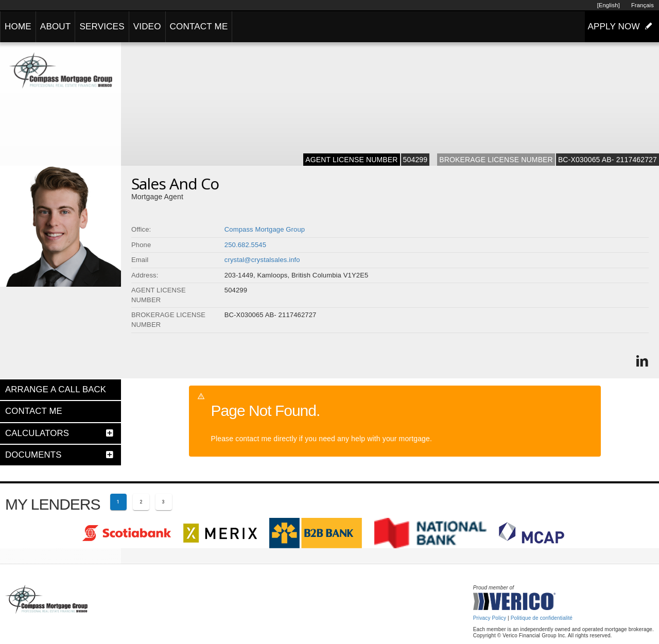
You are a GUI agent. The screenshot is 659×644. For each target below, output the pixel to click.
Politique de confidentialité (542, 618)
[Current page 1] (118, 502)
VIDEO (147, 27)
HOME (18, 27)
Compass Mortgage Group (265, 229)
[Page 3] (164, 502)
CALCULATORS (37, 433)
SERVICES (102, 27)
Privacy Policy (490, 618)
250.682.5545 (245, 245)
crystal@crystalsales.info (262, 260)
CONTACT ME (199, 27)
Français (643, 5)
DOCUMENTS (33, 455)
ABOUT (56, 27)
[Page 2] (141, 502)
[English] (609, 5)
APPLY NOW (622, 26)
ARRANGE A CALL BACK (56, 389)
